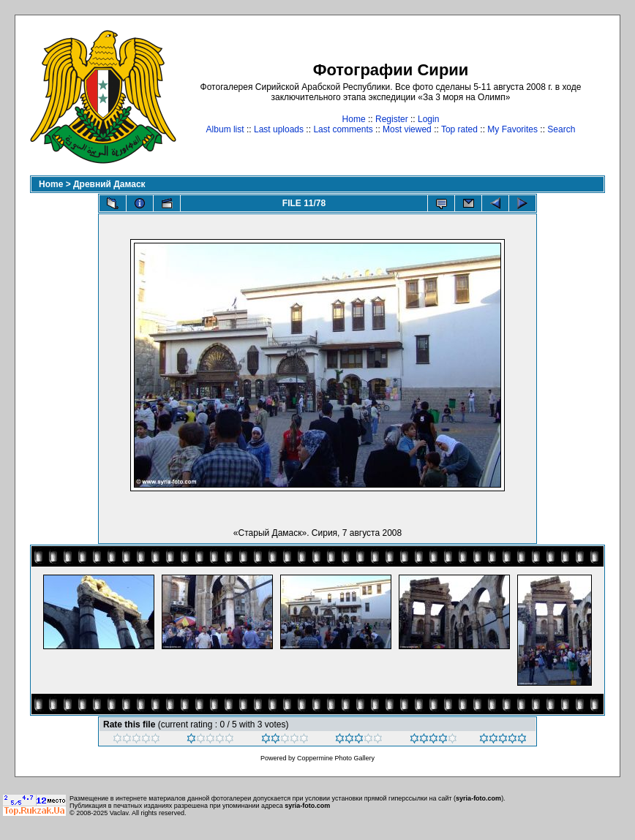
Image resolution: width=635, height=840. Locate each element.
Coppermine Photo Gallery (336, 758)
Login (428, 119)
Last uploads (279, 129)
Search (561, 129)
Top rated (459, 129)
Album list (225, 129)
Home (354, 119)
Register (392, 119)
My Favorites (512, 129)
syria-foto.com (478, 798)
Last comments (343, 129)
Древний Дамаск (109, 184)
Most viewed (407, 129)
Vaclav (119, 813)
